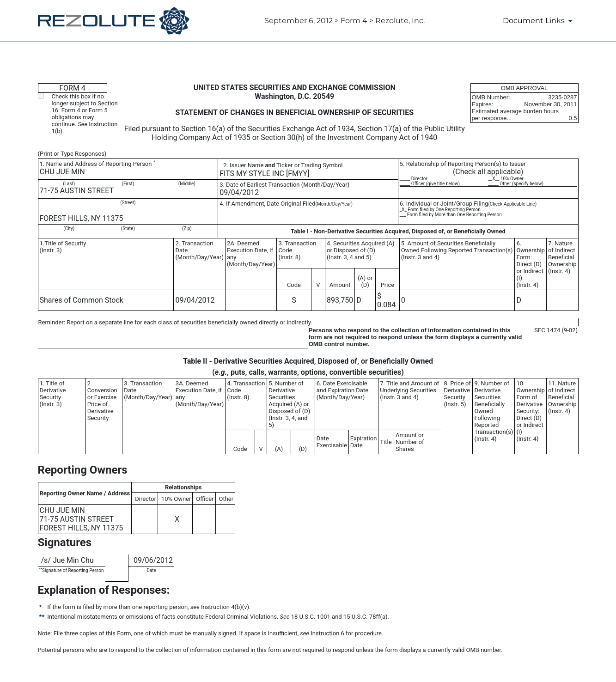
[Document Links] (539, 21)
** (41, 569)
